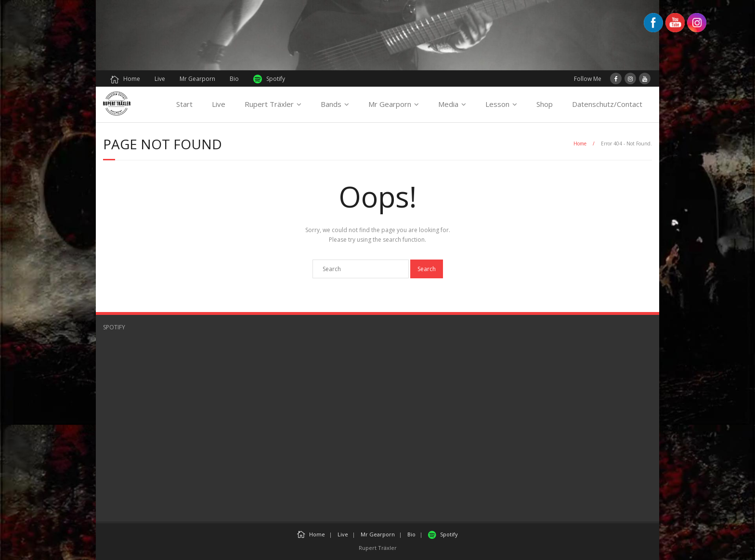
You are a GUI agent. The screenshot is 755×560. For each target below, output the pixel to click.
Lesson (497, 104)
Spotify (269, 79)
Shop (545, 104)
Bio (234, 79)
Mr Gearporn (197, 79)
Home (125, 79)
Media (448, 104)
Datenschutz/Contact (607, 104)
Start (184, 104)
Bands (331, 104)
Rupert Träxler (269, 104)
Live (160, 79)
